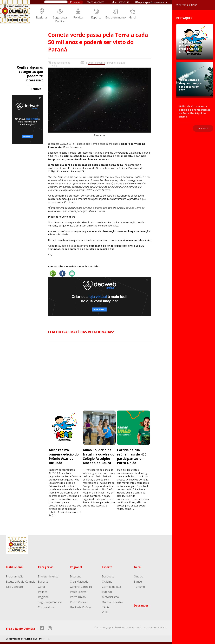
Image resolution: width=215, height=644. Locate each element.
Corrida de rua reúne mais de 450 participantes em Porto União (132, 456)
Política (78, 17)
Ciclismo (107, 582)
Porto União (78, 597)
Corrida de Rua (111, 587)
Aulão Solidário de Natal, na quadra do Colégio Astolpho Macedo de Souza (99, 456)
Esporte (96, 17)
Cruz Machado (79, 582)
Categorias (46, 567)
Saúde (138, 582)
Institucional (15, 567)
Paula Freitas (78, 592)
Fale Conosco (14, 587)
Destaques (141, 606)
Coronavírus (46, 607)
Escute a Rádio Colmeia (21, 582)
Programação (15, 576)
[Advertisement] (100, 379)
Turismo (139, 587)
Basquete (108, 576)
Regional (42, 17)
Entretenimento (116, 17)
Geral (133, 17)
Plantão (121, 63)
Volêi (105, 612)
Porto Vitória (78, 602)
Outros (138, 576)
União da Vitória (80, 607)
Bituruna (76, 576)
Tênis (106, 607)
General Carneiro (81, 587)
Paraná (111, 63)
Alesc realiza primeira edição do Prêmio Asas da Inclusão (64, 456)
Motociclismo (110, 597)
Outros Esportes (113, 602)
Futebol (107, 592)
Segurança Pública (60, 19)
